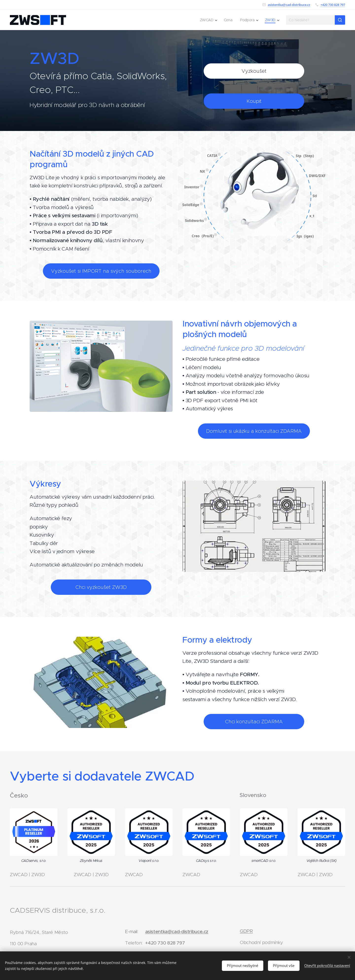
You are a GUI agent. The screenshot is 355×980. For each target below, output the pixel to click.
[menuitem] (209, 20)
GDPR (246, 931)
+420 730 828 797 (333, 5)
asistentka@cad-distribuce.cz (289, 5)
